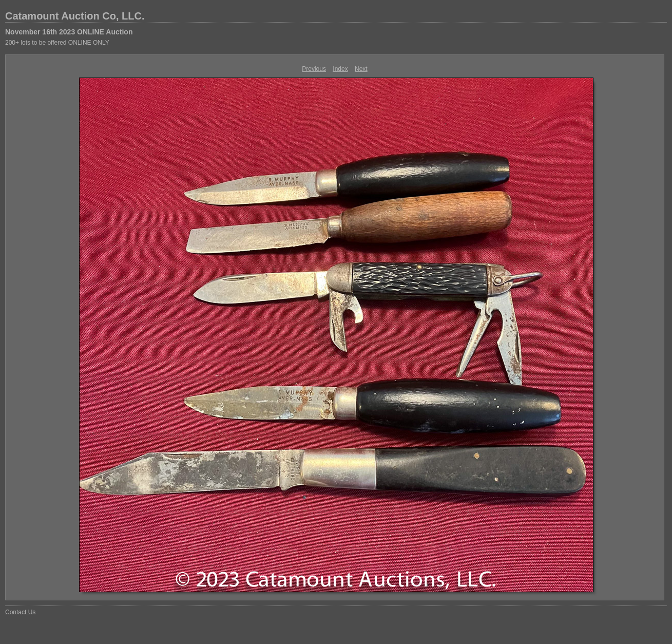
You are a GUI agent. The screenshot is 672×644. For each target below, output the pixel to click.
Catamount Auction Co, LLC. (75, 16)
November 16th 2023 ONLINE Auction (69, 32)
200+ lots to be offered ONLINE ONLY (57, 43)
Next (361, 69)
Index (340, 69)
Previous (314, 69)
